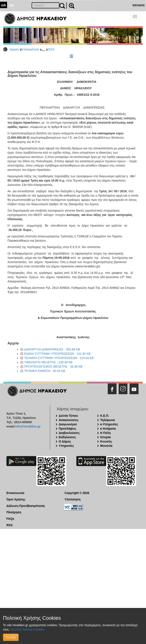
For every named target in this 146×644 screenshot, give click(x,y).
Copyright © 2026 (77, 493)
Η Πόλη (105, 433)
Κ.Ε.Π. (105, 416)
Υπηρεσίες (66, 446)
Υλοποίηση (73, 499)
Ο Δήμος (65, 441)
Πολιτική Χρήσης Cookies (27, 629)
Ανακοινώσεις (69, 420)
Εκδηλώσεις (67, 437)
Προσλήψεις (68, 429)
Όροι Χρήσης (16, 499)
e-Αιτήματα (108, 429)
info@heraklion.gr (28, 426)
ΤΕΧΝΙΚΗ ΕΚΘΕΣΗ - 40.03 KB (45, 371)
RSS (10, 525)
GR (4, 5)
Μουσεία (106, 446)
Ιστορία (105, 437)
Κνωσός (106, 441)
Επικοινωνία (15, 493)
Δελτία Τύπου (68, 416)
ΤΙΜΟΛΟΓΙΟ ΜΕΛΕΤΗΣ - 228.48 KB (48, 362)
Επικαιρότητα (30, 49)
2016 (51, 49)
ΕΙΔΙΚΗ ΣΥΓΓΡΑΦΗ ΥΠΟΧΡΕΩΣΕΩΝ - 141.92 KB (57, 354)
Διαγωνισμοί (68, 424)
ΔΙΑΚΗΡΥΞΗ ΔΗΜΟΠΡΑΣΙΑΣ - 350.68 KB (52, 349)
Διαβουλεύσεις (69, 433)
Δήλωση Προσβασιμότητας (26, 506)
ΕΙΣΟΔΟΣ (139, 5)
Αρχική (14, 49)
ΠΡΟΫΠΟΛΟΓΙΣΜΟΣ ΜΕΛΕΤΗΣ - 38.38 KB (53, 367)
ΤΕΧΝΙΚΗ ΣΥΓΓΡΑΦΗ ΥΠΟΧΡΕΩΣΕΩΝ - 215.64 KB (59, 358)
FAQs (10, 519)
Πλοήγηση (14, 512)
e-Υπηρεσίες (109, 424)
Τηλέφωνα (108, 420)
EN (11, 5)
